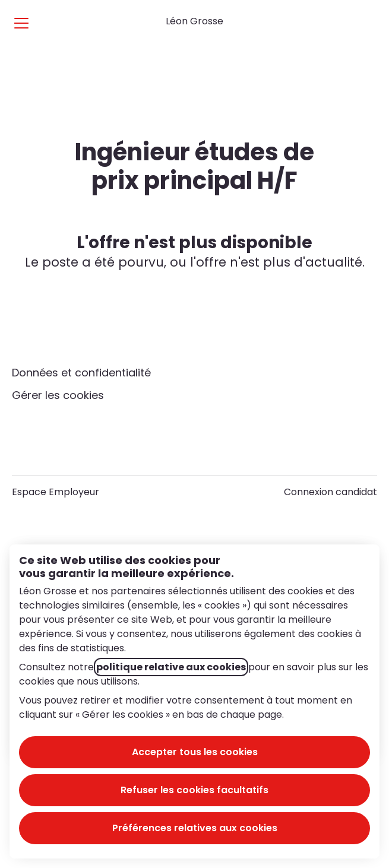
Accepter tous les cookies (195, 752)
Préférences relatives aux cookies (195, 828)
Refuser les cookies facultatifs (194, 790)
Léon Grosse (194, 21)
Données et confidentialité (81, 373)
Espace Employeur (56, 492)
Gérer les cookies (58, 395)
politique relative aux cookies (171, 667)
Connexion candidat (331, 492)
